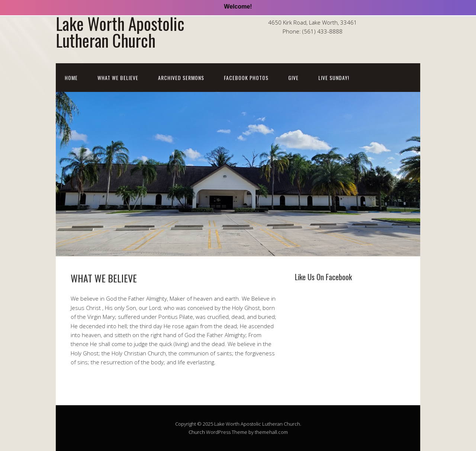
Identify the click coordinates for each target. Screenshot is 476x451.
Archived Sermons (181, 78)
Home (71, 78)
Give (293, 78)
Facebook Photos (246, 78)
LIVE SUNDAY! (334, 78)
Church (197, 432)
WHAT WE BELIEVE (118, 78)
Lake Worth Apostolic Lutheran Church (120, 32)
